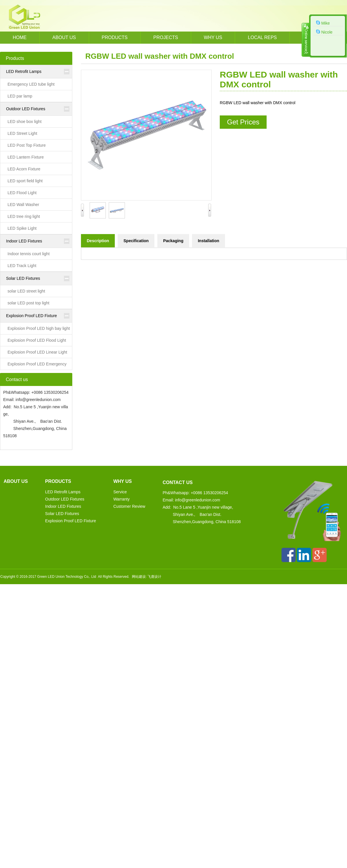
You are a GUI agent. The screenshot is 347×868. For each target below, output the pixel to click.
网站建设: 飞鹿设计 (147, 577)
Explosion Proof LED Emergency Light (33, 366)
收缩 (306, 40)
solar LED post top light (28, 303)
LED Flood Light (22, 193)
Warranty (121, 499)
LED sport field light (25, 181)
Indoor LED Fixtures (24, 241)
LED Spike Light (22, 228)
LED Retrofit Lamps (24, 71)
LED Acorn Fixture (24, 169)
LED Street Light (22, 133)
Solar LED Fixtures (23, 278)
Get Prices (243, 122)
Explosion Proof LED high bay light (39, 328)
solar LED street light (26, 291)
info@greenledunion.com (38, 400)
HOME (20, 37)
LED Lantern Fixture (26, 157)
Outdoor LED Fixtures (26, 109)
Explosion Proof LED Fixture (32, 316)
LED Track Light (22, 266)
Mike (323, 23)
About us (64, 37)
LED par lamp (20, 96)
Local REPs (262, 37)
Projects (166, 37)
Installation (208, 241)
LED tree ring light (24, 216)
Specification (136, 241)
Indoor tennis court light (29, 254)
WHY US (213, 37)
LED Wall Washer (23, 205)
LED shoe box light (25, 122)
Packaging (173, 241)
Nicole (324, 32)
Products (115, 37)
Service (120, 492)
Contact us (178, 482)
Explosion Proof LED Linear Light (37, 352)
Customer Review (129, 506)
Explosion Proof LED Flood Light (37, 340)
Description (98, 241)
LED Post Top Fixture (27, 145)
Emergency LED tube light (31, 84)
